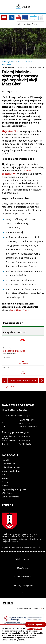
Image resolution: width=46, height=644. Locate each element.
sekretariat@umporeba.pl (31, 427)
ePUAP (5, 478)
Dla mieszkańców (25, 62)
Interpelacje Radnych (12, 471)
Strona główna (8, 62)
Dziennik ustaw (9, 464)
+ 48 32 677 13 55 (27, 420)
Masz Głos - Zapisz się (22, 310)
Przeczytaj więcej (35, 629)
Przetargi (6, 482)
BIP (18, 18)
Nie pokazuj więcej (36, 624)
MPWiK (5, 486)
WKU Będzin (7, 493)
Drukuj (11, 386)
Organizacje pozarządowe (14, 489)
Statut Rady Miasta (10, 497)
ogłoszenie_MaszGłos (14, 351)
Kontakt (5, 460)
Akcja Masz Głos (10, 131)
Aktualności (7, 65)
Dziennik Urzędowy (11, 467)
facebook (23, 593)
